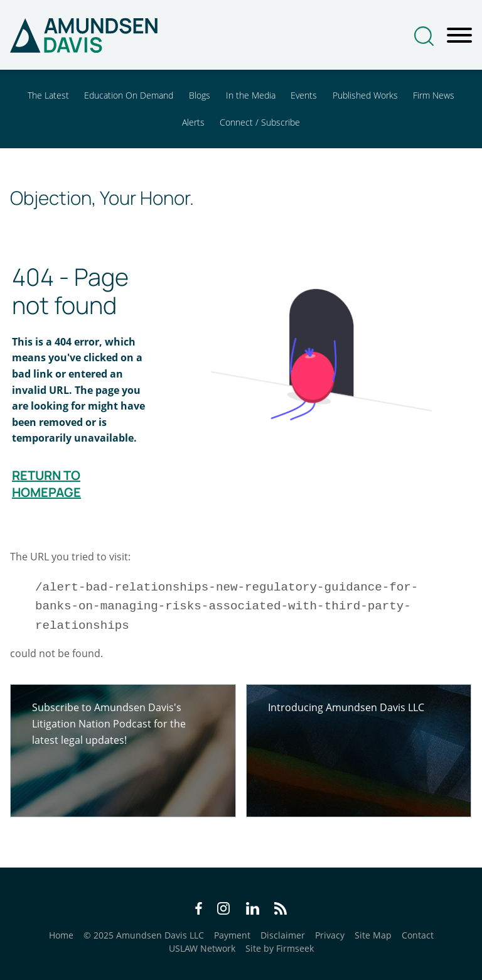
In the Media (251, 95)
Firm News (434, 95)
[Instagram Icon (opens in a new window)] (224, 910)
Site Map (373, 935)
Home (61, 935)
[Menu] (459, 36)
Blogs (200, 95)
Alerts (193, 122)
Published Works (365, 95)
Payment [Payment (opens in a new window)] (232, 935)
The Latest (48, 95)
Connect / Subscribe (260, 122)
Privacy (330, 935)
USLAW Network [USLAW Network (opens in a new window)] (202, 948)
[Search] (424, 36)
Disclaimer (283, 935)
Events (304, 95)
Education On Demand (129, 95)
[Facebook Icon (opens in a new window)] (199, 910)
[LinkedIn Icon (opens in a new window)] (253, 910)
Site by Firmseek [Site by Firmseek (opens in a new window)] (280, 948)
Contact (418, 935)
